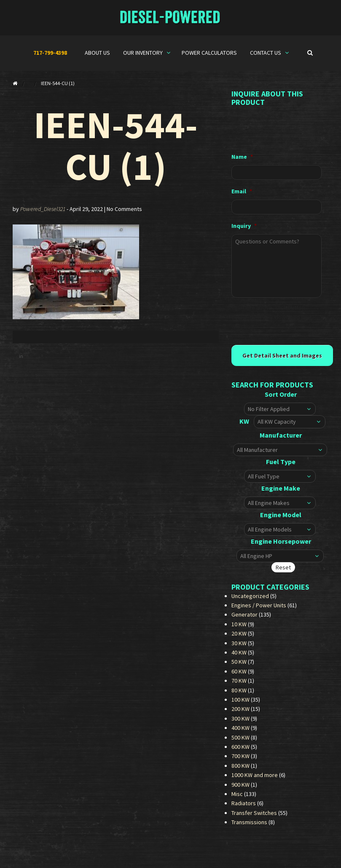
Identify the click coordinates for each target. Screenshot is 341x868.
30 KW (239, 647)
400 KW (240, 732)
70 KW (239, 684)
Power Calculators (209, 53)
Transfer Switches (254, 817)
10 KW (239, 628)
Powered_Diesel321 (43, 209)
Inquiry (244, 226)
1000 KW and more (255, 779)
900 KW (240, 788)
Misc (237, 798)
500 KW (240, 741)
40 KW (239, 656)
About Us (97, 53)
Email (242, 191)
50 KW (239, 665)
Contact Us (266, 53)
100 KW (240, 703)
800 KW (240, 769)
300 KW (240, 722)
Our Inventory (144, 53)
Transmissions (249, 826)
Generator (244, 618)
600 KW (240, 750)
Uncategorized (250, 600)
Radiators (244, 807)
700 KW (240, 760)
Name (242, 157)
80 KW (239, 694)
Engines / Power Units (259, 609)
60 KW (239, 675)
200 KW (240, 713)
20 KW (239, 637)
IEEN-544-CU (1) (116, 146)
